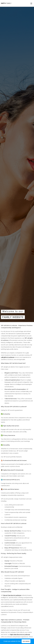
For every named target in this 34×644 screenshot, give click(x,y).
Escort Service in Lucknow (12, 595)
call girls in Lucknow (8, 357)
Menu (31, 3)
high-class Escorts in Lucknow (20, 634)
